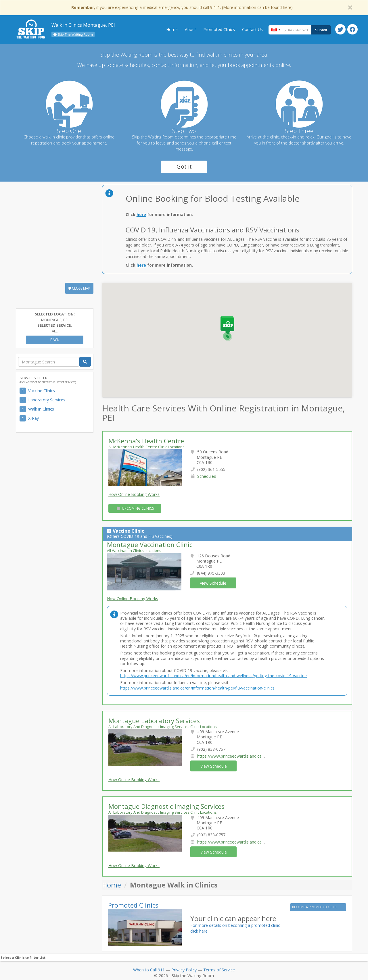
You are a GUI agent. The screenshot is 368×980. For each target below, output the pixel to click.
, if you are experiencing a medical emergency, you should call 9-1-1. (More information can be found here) (182, 7)
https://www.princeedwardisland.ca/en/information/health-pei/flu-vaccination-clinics (197, 688)
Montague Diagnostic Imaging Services (166, 806)
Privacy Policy (184, 970)
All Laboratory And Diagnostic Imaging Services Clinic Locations (163, 727)
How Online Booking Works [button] (134, 494)
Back (55, 340)
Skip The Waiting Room (73, 34)
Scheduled (207, 476)
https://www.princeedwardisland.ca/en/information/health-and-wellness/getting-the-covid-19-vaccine (213, 676)
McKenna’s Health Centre (146, 441)
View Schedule (213, 583)
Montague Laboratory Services (154, 721)
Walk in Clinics (41, 409)
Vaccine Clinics (42, 391)
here (141, 214)
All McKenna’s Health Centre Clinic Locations (146, 447)
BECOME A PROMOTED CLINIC (315, 907)
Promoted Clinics (219, 29)
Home (172, 29)
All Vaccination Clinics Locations (134, 550)
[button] (228, 329)
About (190, 29)
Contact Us (252, 29)
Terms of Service (219, 970)
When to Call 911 (149, 970)
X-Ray (33, 418)
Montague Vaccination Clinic (150, 544)
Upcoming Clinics (135, 508)
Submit (321, 30)
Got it (184, 166)
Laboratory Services (47, 400)
